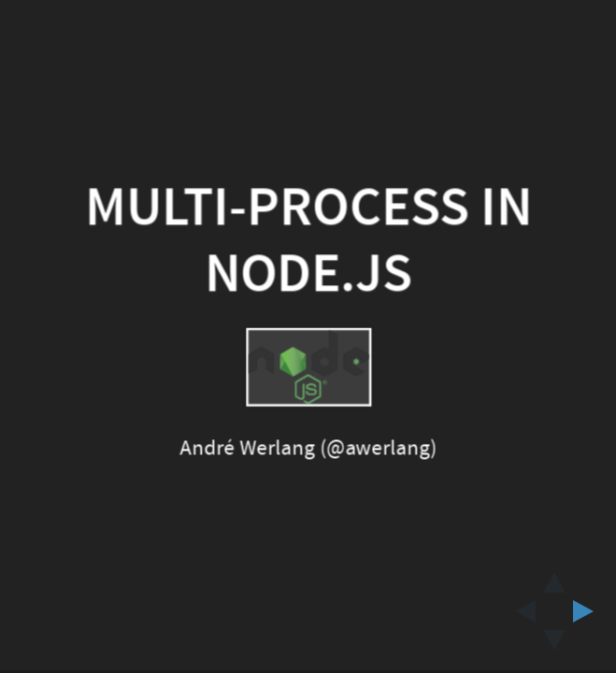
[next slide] (589, 611)
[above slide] (554, 577)
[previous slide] (520, 611)
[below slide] (554, 646)
